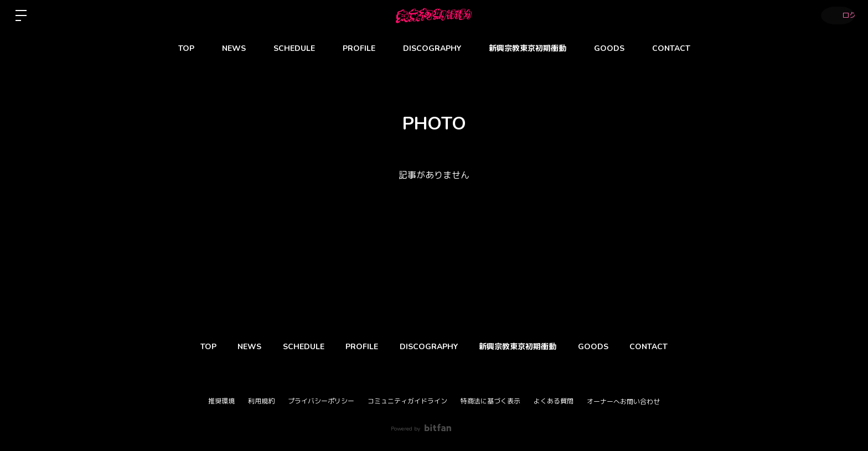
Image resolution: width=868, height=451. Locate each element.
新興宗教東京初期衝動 (528, 48)
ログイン (835, 15)
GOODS (609, 48)
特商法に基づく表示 (490, 401)
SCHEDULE (294, 48)
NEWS (234, 48)
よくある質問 (554, 401)
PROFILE (359, 48)
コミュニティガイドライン (407, 401)
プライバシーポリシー (321, 401)
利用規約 (261, 401)
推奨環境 (221, 401)
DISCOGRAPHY (432, 48)
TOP (186, 48)
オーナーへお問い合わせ (623, 402)
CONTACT (671, 48)
